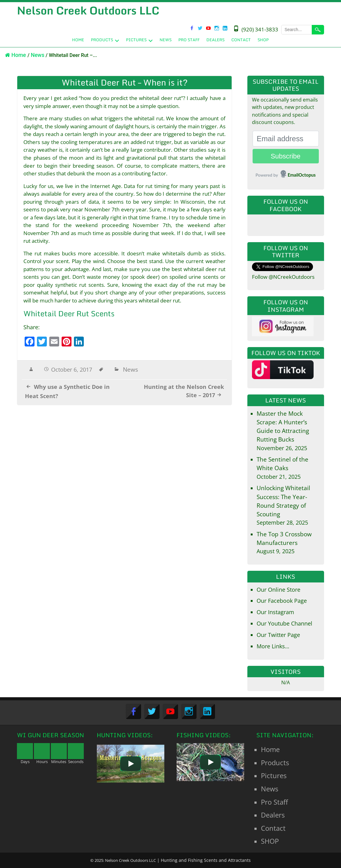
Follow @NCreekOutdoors (283, 277)
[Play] (131, 764)
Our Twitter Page (278, 635)
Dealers (215, 40)
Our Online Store (278, 590)
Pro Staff (189, 40)
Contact (241, 40)
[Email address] (286, 139)
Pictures (136, 40)
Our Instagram (275, 612)
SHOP (263, 40)
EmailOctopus (302, 175)
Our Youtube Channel (284, 623)
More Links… (273, 646)
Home (78, 40)
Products (102, 40)
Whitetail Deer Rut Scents (69, 313)
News (166, 40)
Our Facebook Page (282, 601)
